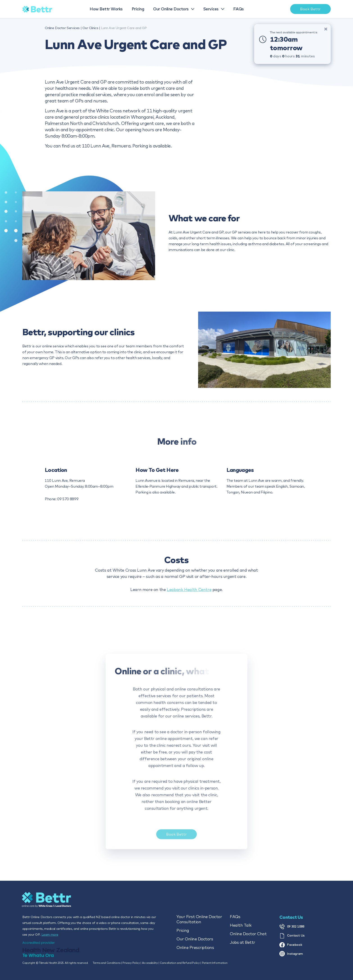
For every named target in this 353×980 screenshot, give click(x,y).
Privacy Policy (131, 963)
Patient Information (215, 963)
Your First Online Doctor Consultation (199, 919)
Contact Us (292, 936)
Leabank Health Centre (189, 590)
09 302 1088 (292, 927)
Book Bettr (176, 838)
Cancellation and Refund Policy (180, 963)
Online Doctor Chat (248, 934)
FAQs (235, 917)
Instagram (291, 954)
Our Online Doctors (195, 939)
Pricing (183, 930)
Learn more (50, 935)
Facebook (291, 945)
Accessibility (150, 963)
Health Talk (241, 925)
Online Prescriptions (195, 947)
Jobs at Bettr (243, 942)
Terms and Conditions (106, 963)
